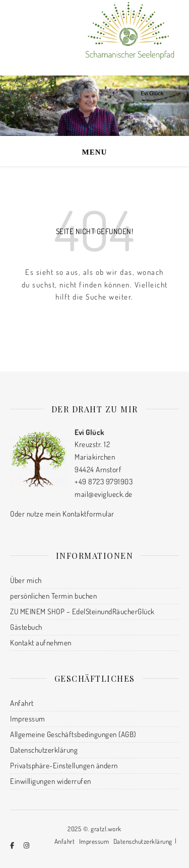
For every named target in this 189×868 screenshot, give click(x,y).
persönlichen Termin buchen (53, 596)
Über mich (26, 580)
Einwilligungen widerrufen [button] (51, 781)
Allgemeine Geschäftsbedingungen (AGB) (73, 734)
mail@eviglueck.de (104, 494)
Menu (95, 152)
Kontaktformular (88, 514)
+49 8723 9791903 (104, 482)
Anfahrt (22, 703)
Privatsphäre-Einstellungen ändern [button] (64, 766)
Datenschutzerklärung (44, 750)
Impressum (28, 719)
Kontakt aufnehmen (41, 643)
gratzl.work (106, 829)
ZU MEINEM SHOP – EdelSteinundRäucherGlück (82, 611)
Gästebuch (26, 627)
